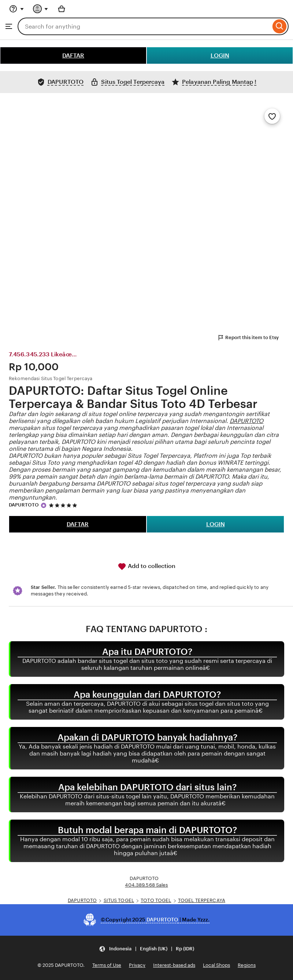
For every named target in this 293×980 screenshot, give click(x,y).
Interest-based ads (174, 965)
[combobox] (144, 26)
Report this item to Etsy (248, 338)
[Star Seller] (44, 505)
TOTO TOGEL (156, 900)
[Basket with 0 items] (62, 9)
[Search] (280, 26)
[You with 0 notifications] (41, 9)
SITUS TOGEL (119, 900)
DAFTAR (73, 55)
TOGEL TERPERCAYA (202, 900)
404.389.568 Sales (146, 885)
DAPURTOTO (246, 421)
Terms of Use (107, 965)
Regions (247, 965)
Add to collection (146, 567)
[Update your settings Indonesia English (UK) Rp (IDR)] (146, 949)
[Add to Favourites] (272, 116)
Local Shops (216, 965)
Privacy (137, 965)
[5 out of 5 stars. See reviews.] (64, 505)
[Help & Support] (16, 9)
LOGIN (220, 55)
